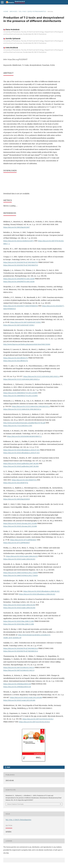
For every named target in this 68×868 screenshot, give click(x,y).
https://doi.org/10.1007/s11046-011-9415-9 (19, 667)
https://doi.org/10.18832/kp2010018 (17, 499)
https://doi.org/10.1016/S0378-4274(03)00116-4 (21, 648)
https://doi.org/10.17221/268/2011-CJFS (18, 426)
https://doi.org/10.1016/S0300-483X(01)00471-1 (24, 436)
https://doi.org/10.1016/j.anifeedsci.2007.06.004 (21, 463)
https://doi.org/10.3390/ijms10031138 (17, 684)
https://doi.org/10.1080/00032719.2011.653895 (21, 393)
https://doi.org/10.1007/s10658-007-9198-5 (26, 322)
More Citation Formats (15, 804)
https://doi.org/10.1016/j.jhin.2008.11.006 (19, 621)
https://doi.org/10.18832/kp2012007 (17, 227)
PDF (8, 767)
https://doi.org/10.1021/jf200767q (24, 480)
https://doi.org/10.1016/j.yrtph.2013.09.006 (26, 697)
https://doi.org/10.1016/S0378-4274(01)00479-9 (21, 262)
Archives (13, 11)
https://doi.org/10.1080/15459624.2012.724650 (21, 573)
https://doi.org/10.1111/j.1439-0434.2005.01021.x (41, 376)
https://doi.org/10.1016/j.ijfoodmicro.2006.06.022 (41, 591)
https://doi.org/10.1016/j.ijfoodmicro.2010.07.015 (21, 450)
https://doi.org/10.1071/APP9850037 (23, 540)
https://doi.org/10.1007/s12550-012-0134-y (38, 719)
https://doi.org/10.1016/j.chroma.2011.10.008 (20, 523)
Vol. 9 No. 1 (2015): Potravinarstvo (32, 11)
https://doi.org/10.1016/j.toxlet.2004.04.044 (19, 605)
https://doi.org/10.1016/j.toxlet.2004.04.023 (22, 556)
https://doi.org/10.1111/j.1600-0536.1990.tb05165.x (31, 406)
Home (6, 11)
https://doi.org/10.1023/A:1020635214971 (19, 241)
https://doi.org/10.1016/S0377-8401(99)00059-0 (21, 306)
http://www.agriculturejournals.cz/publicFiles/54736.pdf (24, 423)
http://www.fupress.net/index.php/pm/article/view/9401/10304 (27, 344)
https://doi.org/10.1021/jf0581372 (16, 358)
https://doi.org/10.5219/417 (17, 59)
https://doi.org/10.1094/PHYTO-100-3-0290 (19, 279)
